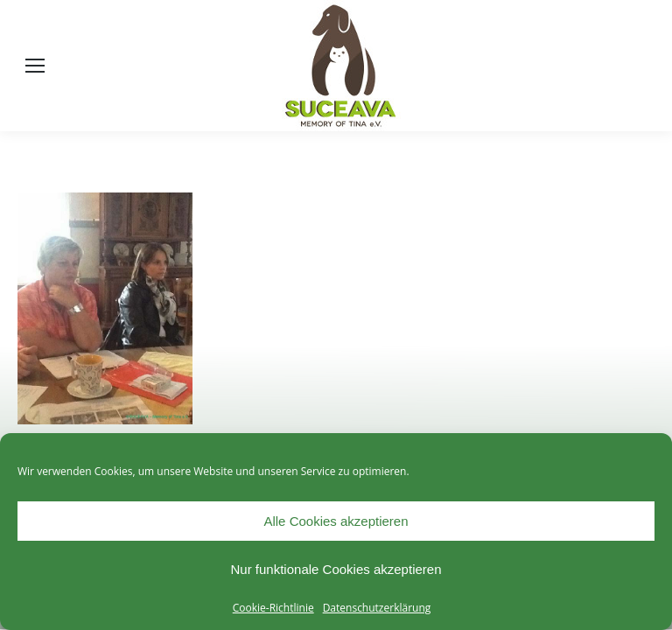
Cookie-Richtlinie (273, 608)
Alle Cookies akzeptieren (336, 521)
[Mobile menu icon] (35, 66)
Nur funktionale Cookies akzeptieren (336, 569)
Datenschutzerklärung (377, 608)
